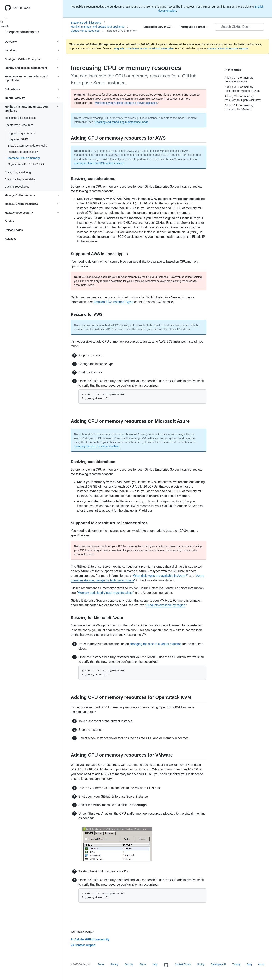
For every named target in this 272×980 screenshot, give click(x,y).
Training (236, 964)
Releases (11, 239)
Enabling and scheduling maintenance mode (122, 122)
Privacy (114, 964)
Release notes (14, 230)
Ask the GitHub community (90, 939)
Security (129, 964)
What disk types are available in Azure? (160, 576)
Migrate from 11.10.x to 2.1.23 (26, 164)
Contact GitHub (183, 964)
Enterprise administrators (22, 32)
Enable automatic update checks (27, 146)
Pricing (201, 964)
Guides (9, 221)
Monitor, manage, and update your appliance (99, 27)
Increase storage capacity (23, 152)
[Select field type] (159, 27)
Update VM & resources (87, 31)
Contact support (83, 945)
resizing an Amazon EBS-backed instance (99, 163)
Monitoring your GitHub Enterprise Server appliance (126, 103)
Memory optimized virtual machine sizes (105, 593)
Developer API (218, 964)
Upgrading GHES (18, 139)
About (261, 964)
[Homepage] (166, 965)
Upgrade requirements (21, 133)
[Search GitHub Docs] (240, 27)
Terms (101, 964)
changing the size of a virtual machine (97, 446)
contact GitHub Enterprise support (228, 48)
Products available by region (166, 605)
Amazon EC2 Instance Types (113, 302)
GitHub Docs (21, 8)
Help (155, 964)
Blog (249, 964)
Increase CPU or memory (24, 158)
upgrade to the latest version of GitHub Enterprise (144, 48)
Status (143, 964)
